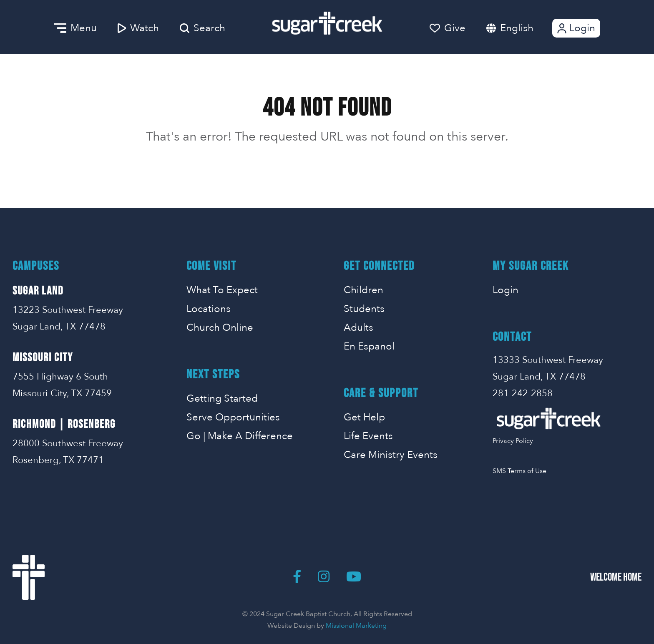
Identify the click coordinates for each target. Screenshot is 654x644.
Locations (209, 309)
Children (363, 290)
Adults (358, 328)
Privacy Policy (513, 441)
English (517, 28)
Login (575, 28)
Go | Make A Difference (240, 436)
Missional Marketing (356, 626)
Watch (138, 28)
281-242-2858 (523, 393)
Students (364, 309)
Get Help (364, 417)
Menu (75, 28)
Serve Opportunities (233, 417)
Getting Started (222, 399)
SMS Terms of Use (519, 471)
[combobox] (525, 28)
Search (202, 28)
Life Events (368, 436)
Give (448, 28)
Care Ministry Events (391, 455)
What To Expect (222, 290)
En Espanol (369, 346)
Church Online (220, 328)
